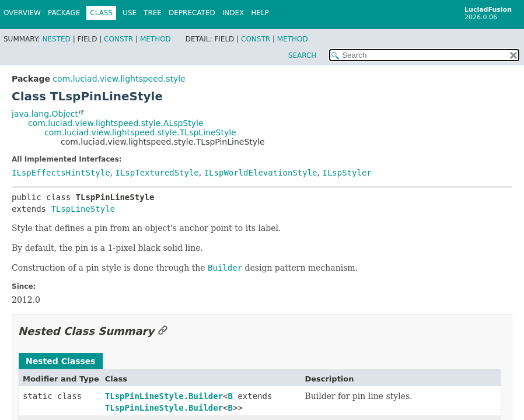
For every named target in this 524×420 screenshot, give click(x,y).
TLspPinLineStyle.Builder (164, 396)
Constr (118, 39)
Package (64, 13)
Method (156, 39)
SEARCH (303, 55)
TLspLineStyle (83, 209)
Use (130, 13)
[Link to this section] (163, 331)
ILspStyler (347, 173)
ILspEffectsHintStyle (61, 173)
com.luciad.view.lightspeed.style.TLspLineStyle (140, 132)
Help (260, 13)
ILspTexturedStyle (157, 173)
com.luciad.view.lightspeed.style (119, 79)
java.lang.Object (45, 114)
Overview (22, 13)
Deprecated (192, 13)
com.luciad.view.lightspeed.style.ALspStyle (116, 123)
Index (233, 13)
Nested (56, 39)
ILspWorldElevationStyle (261, 173)
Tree (153, 13)
